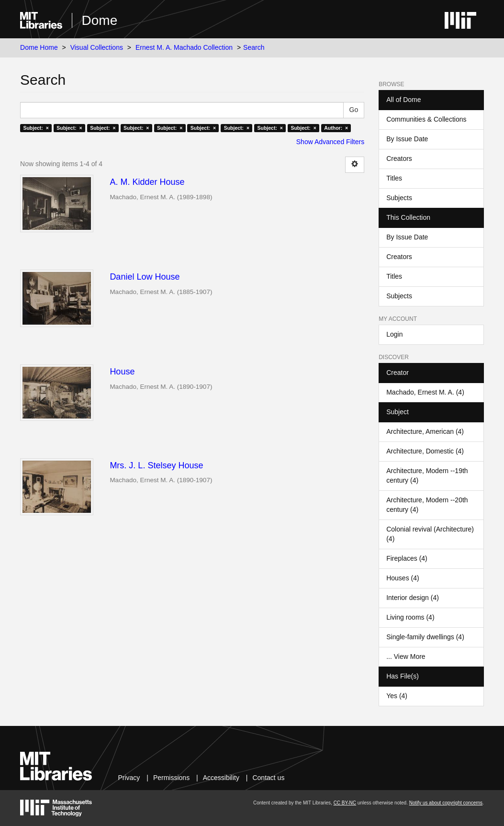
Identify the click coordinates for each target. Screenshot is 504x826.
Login (394, 334)
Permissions (171, 778)
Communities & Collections (426, 119)
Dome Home (39, 47)
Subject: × (36, 128)
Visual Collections (97, 47)
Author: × (336, 128)
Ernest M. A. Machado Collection (184, 47)
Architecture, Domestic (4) (425, 451)
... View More (406, 656)
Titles (394, 178)
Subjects (399, 198)
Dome (100, 20)
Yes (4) (397, 696)
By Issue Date (407, 139)
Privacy (129, 778)
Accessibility (221, 778)
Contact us (268, 778)
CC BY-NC (345, 803)
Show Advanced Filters (330, 142)
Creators (399, 158)
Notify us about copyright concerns (446, 803)
